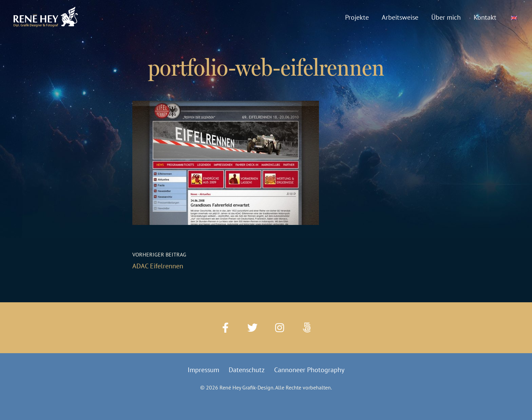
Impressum (203, 370)
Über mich (446, 17)
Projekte (357, 17)
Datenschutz (247, 370)
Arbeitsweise (400, 17)
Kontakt (485, 17)
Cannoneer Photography (309, 370)
